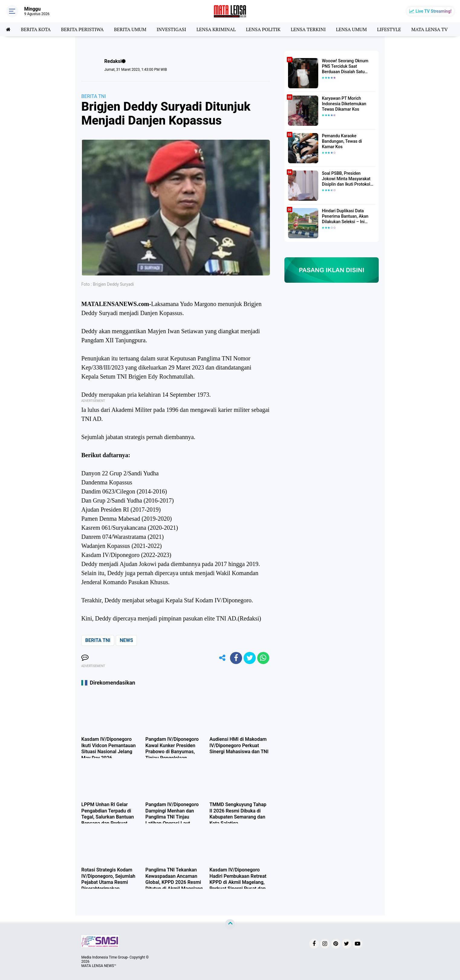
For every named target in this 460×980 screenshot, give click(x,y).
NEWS (126, 640)
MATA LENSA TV (429, 29)
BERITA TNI (94, 96)
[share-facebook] (236, 658)
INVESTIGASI (171, 29)
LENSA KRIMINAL (216, 29)
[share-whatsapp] (263, 658)
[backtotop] (230, 924)
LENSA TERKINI (308, 29)
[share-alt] (222, 658)
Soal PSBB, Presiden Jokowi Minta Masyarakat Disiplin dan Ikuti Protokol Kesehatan (346, 179)
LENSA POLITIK (263, 29)
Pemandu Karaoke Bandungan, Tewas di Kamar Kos (342, 141)
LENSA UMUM (351, 29)
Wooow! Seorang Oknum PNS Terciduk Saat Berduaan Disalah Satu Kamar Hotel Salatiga (345, 67)
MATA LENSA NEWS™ (99, 966)
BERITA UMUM (130, 29)
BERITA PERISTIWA (82, 29)
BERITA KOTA (36, 29)
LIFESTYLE (389, 29)
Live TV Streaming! (434, 11)
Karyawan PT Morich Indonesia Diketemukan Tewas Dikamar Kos (344, 104)
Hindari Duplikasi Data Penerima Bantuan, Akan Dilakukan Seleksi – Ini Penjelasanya (345, 217)
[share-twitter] (250, 658)
